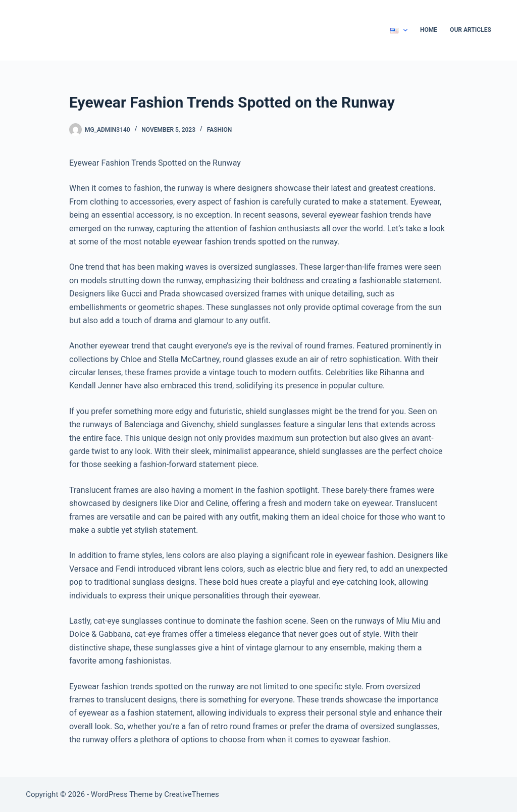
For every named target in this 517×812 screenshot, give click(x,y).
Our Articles (471, 30)
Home (429, 30)
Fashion (220, 130)
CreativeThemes (192, 794)
